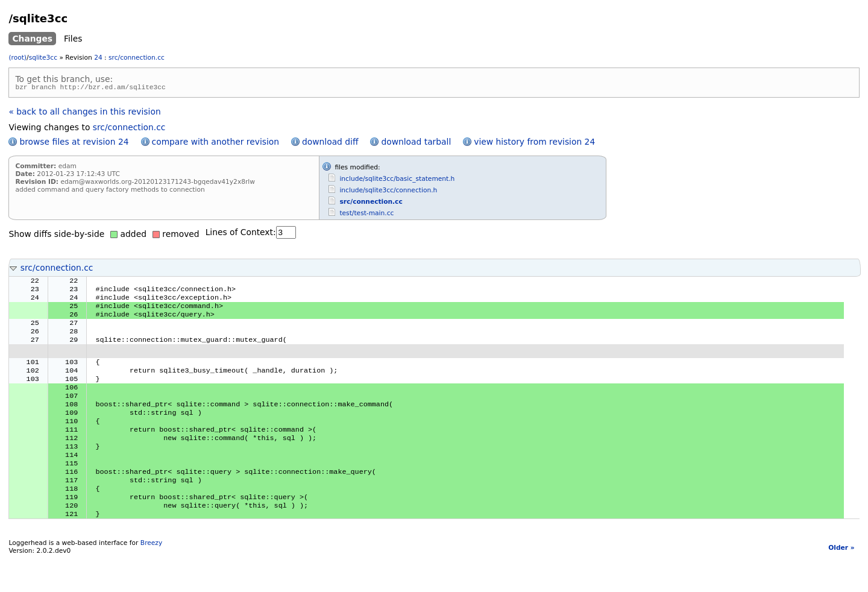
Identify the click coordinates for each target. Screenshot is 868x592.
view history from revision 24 (534, 143)
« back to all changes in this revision (84, 113)
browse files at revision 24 (74, 143)
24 (98, 58)
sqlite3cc (43, 58)
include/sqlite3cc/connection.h (388, 192)
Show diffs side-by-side (56, 236)
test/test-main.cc (366, 215)
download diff (330, 143)
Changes (32, 39)
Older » (841, 582)
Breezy (151, 577)
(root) (17, 58)
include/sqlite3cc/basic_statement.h (397, 181)
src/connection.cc (137, 58)
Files (73, 39)
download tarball (416, 143)
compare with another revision (215, 143)
